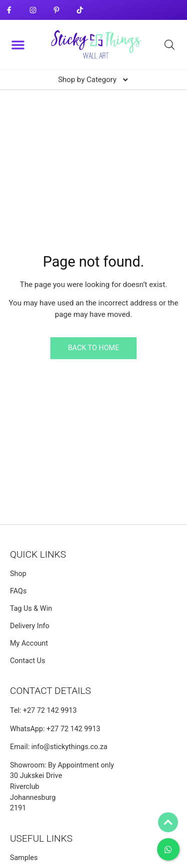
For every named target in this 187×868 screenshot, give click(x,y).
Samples (24, 858)
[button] (18, 45)
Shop (18, 574)
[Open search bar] (170, 45)
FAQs (18, 591)
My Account (29, 643)
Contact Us (28, 661)
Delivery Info (30, 626)
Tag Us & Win (31, 609)
